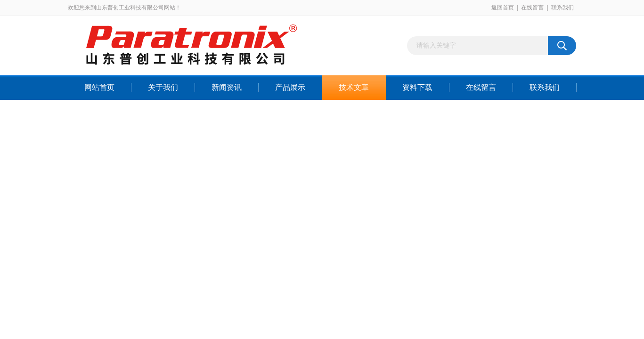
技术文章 (354, 87)
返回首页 (503, 8)
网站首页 (99, 87)
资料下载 (417, 87)
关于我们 (163, 87)
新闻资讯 (227, 87)
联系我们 (562, 8)
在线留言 (532, 8)
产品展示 (290, 87)
